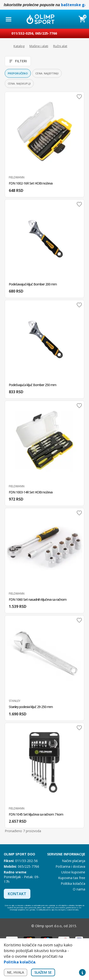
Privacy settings (82, 972)
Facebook (15, 926)
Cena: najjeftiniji (47, 73)
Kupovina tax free (72, 878)
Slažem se (43, 972)
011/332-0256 (22, 33)
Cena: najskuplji (19, 84)
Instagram (25, 926)
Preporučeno (18, 73)
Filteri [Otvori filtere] (18, 61)
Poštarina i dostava (70, 866)
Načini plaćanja (74, 861)
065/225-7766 (46, 33)
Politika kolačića (73, 883)
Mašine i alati (39, 46)
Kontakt (17, 894)
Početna (6, 46)
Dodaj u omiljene (79, 97)
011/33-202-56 (26, 861)
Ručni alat (60, 46)
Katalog (19, 46)
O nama (79, 889)
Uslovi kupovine (73, 872)
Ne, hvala (16, 972)
